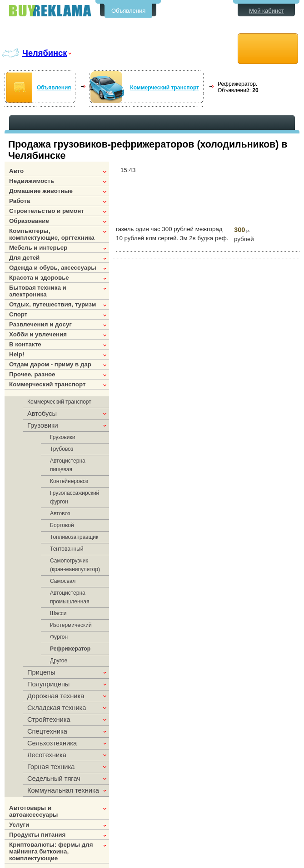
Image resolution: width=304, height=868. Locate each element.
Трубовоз (62, 449)
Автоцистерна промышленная (70, 597)
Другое (59, 661)
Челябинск (45, 53)
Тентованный (67, 549)
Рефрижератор (70, 649)
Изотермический (71, 625)
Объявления (128, 11)
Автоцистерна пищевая (68, 465)
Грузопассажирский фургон (75, 497)
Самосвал (63, 581)
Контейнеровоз (69, 481)
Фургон (59, 637)
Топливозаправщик (74, 537)
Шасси (58, 613)
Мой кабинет (267, 11)
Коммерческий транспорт (164, 88)
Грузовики (62, 437)
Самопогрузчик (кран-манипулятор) (75, 565)
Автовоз (60, 513)
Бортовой (62, 525)
